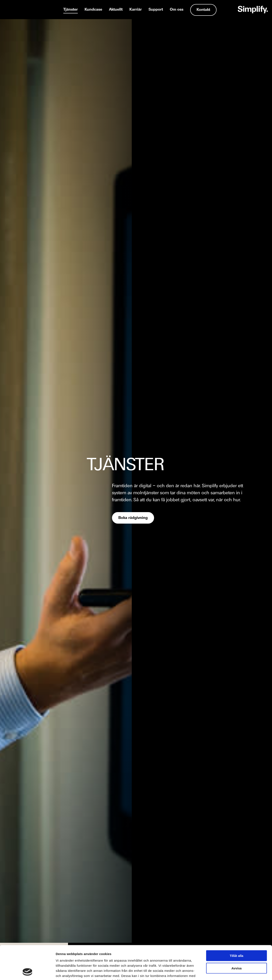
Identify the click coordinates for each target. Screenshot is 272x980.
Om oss (177, 10)
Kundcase (93, 10)
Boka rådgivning (133, 518)
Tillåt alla (237, 924)
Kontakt (203, 10)
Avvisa (237, 937)
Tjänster (71, 10)
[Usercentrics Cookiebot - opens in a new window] (28, 972)
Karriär (136, 10)
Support (156, 10)
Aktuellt (116, 10)
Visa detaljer (231, 972)
